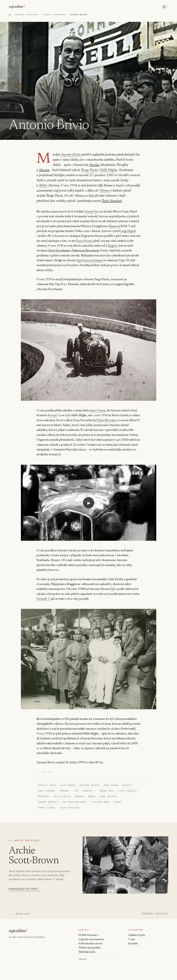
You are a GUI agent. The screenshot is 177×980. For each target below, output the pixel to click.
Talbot (99, 181)
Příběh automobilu (89, 953)
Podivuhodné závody (91, 948)
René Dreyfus (108, 799)
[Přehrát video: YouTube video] (89, 503)
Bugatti (112, 246)
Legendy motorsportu (91, 944)
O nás (132, 944)
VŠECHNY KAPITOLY (155, 917)
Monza (55, 191)
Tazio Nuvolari (46, 202)
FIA (113, 590)
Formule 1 (43, 599)
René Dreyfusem (59, 251)
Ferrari (52, 416)
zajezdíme (16, 7)
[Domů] (10, 15)
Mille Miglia (82, 171)
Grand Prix (92, 212)
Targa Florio (64, 171)
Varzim (81, 166)
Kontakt (133, 948)
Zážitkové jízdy (137, 940)
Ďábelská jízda (87, 958)
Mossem (122, 166)
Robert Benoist (48, 805)
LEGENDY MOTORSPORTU (55, 15)
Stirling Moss (100, 805)
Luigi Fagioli (128, 232)
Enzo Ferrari (84, 242)
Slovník (82, 965)
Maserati (114, 227)
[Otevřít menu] (165, 7)
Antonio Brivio (70, 155)
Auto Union (97, 411)
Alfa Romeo (68, 787)
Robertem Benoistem (86, 251)
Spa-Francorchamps (90, 261)
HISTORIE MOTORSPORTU (27, 15)
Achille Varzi (47, 787)
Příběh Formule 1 (89, 940)
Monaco (80, 799)
